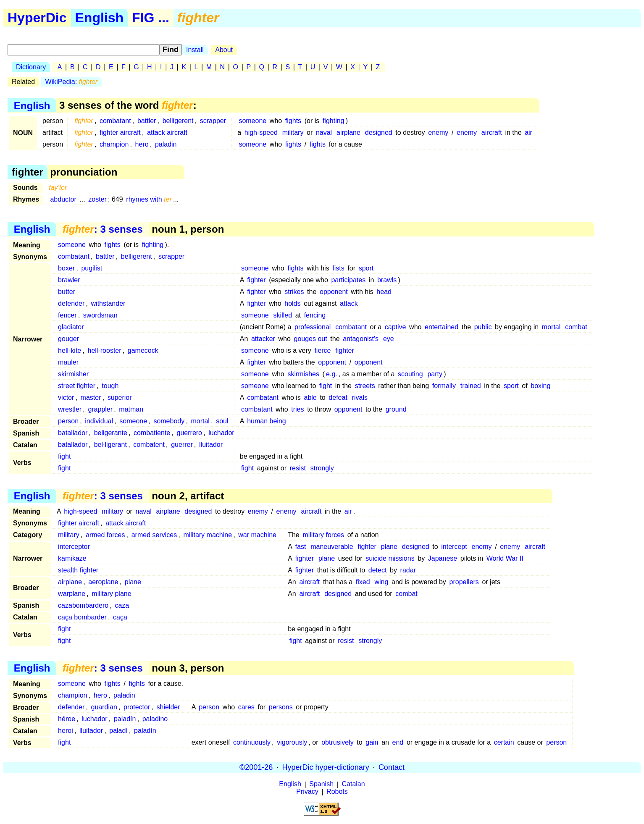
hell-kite (70, 350)
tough (110, 386)
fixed (363, 582)
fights (293, 121)
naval (324, 133)
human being (267, 421)
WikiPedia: (72, 82)
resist (298, 468)
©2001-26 (256, 767)
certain (504, 742)
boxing (540, 386)
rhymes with (149, 199)
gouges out (310, 339)
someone (252, 121)
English (100, 18)
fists (338, 268)
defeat (338, 398)
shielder (168, 707)
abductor (63, 199)
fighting (334, 121)
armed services (154, 535)
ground (396, 409)
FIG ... (151, 18)
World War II (505, 558)
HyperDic (37, 18)
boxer (66, 268)
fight (326, 386)
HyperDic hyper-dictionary (326, 767)
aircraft (492, 133)
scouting (410, 374)
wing (381, 582)
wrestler (70, 409)
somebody (169, 421)
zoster (97, 199)
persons (281, 707)
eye (389, 339)
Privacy (307, 792)
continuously (252, 742)
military (293, 133)
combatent (149, 445)
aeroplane (103, 582)
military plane (111, 594)
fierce (322, 350)
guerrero (189, 433)
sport (366, 268)
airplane (348, 133)
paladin (166, 144)
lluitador (211, 445)
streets (365, 386)
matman (131, 409)
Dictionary (31, 67)
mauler (68, 362)
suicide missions (390, 558)
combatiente (152, 433)
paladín (125, 719)
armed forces (105, 535)
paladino (155, 719)
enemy (438, 133)
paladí (118, 731)
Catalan (354, 784)
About (224, 50)
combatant (115, 121)
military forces (323, 535)
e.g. (332, 374)
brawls (387, 280)
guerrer (182, 445)
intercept (454, 547)
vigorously (292, 742)
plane (389, 547)
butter (67, 292)
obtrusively (337, 742)
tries (297, 409)
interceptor (74, 547)
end (398, 742)
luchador (221, 433)
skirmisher (73, 374)
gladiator (71, 327)
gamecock (143, 350)
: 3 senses (103, 229)
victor (66, 398)
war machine (257, 535)
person (68, 421)
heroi (66, 731)
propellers (464, 582)
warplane (72, 594)
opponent (334, 292)
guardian (104, 707)
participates (348, 280)
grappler (100, 409)
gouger (68, 339)
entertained (442, 327)
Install (195, 50)
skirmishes (303, 374)
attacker (263, 339)
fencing (315, 315)
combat (576, 327)
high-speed (261, 133)
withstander (108, 303)
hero (142, 144)
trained (471, 386)
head (384, 292)
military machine (208, 535)
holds (292, 303)
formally (444, 386)
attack (349, 303)
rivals (360, 398)
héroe (67, 719)
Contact (392, 767)
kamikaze (72, 558)
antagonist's (361, 339)
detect (378, 570)
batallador (73, 433)
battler (147, 121)
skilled (283, 315)
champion (114, 144)
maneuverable (332, 547)
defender (71, 303)
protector (137, 707)
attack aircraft (167, 133)
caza (122, 605)
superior (120, 398)
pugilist (92, 268)
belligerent (178, 121)
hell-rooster (105, 350)
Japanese (443, 558)
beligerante (111, 433)
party (435, 374)
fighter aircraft (120, 133)
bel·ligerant (110, 445)
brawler (69, 280)
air (528, 133)
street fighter (77, 386)
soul (222, 421)
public (483, 327)
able (310, 398)
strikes (294, 292)
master (91, 398)
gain (372, 742)
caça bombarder (82, 617)
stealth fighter (78, 570)
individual (99, 421)
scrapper (213, 121)
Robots (337, 792)
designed (379, 133)
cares (246, 707)
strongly (322, 468)
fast (301, 547)
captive (396, 327)
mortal (551, 327)
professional (313, 327)
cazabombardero (83, 605)
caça (120, 617)
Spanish (321, 784)
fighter (256, 280)
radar (408, 570)
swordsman (100, 315)
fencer (67, 315)
